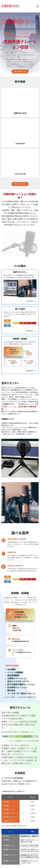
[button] (38, 6)
